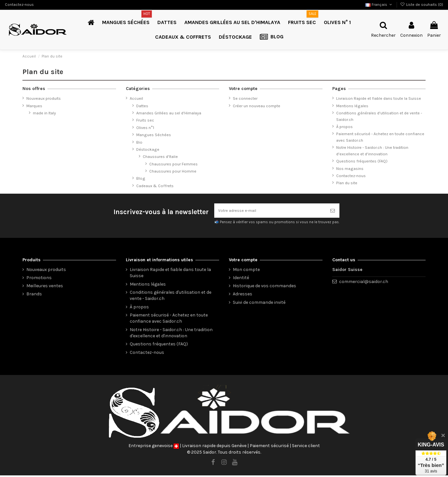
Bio (139, 142)
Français (379, 5)
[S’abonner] (333, 211)
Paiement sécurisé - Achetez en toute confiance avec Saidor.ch (380, 137)
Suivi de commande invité (259, 304)
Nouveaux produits (44, 98)
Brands (34, 296)
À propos (344, 127)
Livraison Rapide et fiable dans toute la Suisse (379, 98)
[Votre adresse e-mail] (270, 211)
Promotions (39, 279)
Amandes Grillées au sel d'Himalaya (169, 113)
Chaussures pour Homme (173, 171)
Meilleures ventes (45, 287)
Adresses (243, 296)
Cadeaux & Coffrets (155, 186)
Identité (241, 279)
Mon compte (246, 271)
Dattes (142, 106)
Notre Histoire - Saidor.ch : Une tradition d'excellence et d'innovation (372, 151)
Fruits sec (145, 120)
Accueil (136, 98)
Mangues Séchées (154, 135)
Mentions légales (352, 106)
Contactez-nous (19, 5)
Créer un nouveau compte (257, 106)
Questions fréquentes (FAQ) (362, 161)
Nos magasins (350, 168)
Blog (141, 178)
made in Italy (44, 113)
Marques (34, 106)
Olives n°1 (145, 128)
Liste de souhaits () (422, 5)
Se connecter (245, 98)
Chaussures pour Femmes (173, 164)
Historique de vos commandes (264, 287)
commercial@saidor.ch (364, 283)
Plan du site (347, 183)
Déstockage (148, 149)
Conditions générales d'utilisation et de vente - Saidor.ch (379, 116)
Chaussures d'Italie (160, 156)
